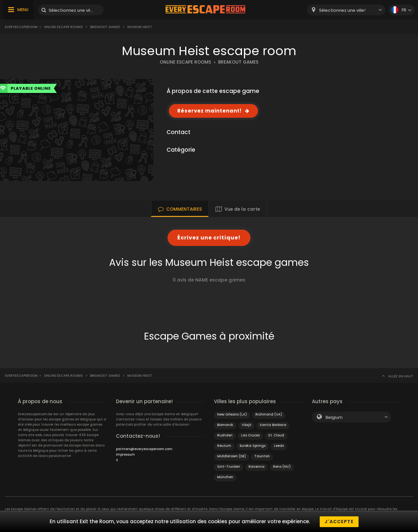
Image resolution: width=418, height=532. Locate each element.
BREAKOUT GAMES (238, 62)
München (225, 477)
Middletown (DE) (232, 456)
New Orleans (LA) (232, 414)
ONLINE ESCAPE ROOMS (185, 62)
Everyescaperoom (21, 27)
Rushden (225, 435)
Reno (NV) (282, 467)
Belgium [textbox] (334, 417)
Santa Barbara (273, 425)
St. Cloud (276, 435)
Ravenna (257, 467)
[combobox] (346, 10)
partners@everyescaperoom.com (144, 449)
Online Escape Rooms (63, 27)
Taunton (262, 456)
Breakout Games (105, 27)
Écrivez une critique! (209, 238)
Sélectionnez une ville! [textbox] (342, 10)
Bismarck (225, 425)
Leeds (279, 446)
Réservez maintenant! (209, 111)
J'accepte (339, 522)
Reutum (224, 446)
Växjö (246, 425)
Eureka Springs (253, 446)
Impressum (125, 455)
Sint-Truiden (229, 467)
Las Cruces (250, 435)
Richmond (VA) (269, 414)
